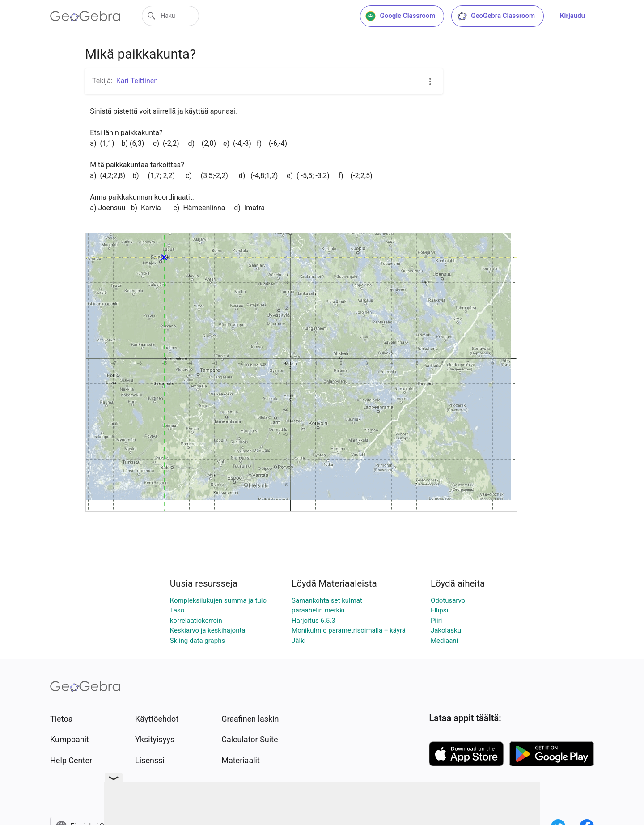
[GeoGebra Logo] (85, 16)
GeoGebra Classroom (496, 16)
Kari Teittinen (137, 81)
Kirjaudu (572, 16)
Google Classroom (400, 16)
